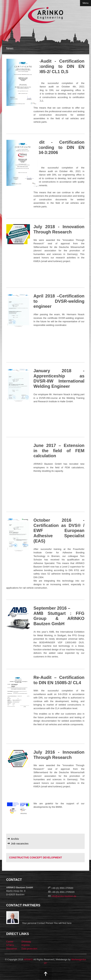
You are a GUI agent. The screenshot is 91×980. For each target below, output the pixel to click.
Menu (86, 3)
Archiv (15, 839)
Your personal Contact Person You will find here (47, 923)
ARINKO (28, 959)
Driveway (26, 942)
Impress (26, 945)
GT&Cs (10, 945)
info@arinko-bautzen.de (64, 896)
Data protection (29, 949)
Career (10, 942)
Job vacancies (20, 844)
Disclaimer (12, 949)
